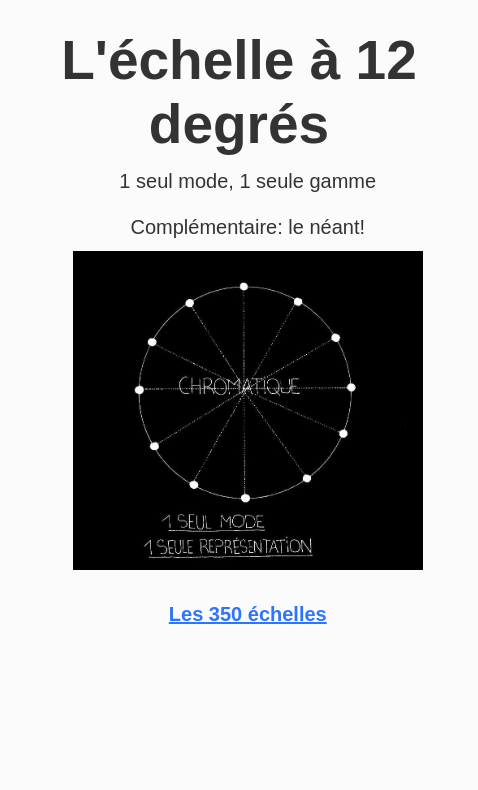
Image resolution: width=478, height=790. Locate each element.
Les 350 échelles (248, 614)
